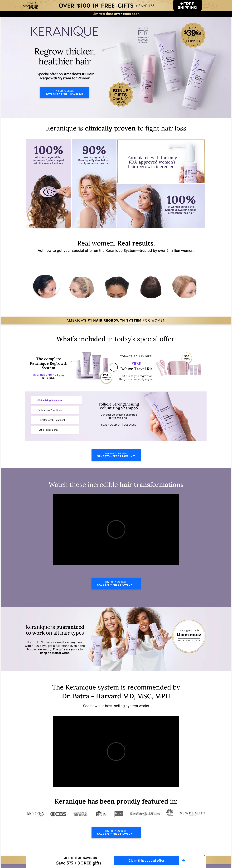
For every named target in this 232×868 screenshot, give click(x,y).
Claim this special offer (146, 861)
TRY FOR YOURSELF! (64, 92)
